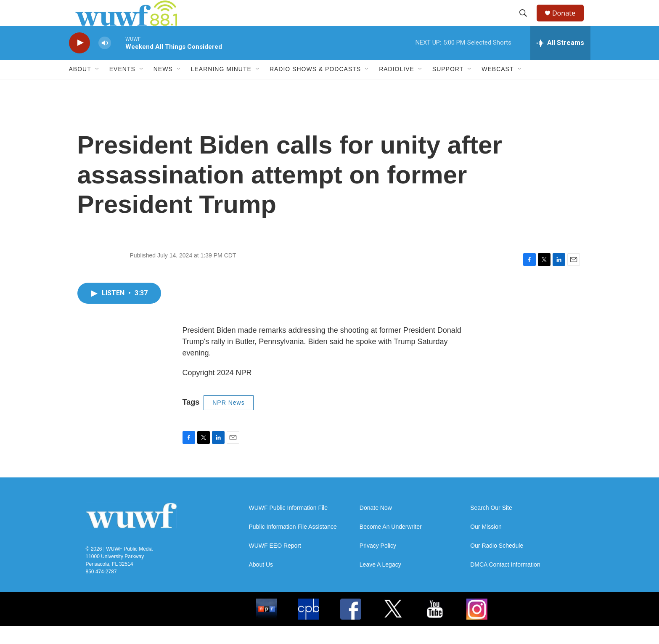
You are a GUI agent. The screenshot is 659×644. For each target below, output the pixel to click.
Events (122, 87)
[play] (79, 61)
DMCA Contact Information (505, 583)
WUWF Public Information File (288, 526)
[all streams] (560, 61)
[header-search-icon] (527, 22)
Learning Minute (221, 87)
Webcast (498, 87)
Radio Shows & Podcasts (315, 87)
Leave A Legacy (380, 583)
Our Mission (486, 545)
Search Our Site (491, 526)
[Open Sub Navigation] (98, 87)
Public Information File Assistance (293, 545)
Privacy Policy (378, 564)
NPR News (228, 421)
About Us (261, 583)
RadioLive (397, 87)
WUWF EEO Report (275, 564)
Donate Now (376, 526)
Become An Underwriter (391, 545)
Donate (569, 22)
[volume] (105, 61)
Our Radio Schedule (497, 564)
